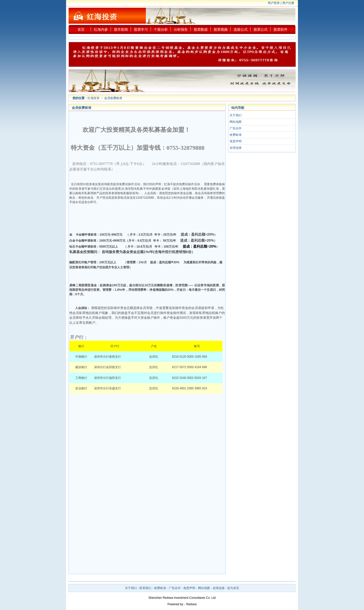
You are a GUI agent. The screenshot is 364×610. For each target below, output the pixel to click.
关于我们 (236, 115)
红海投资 (93, 98)
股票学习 (141, 29)
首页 (81, 29)
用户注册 (288, 3)
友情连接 (236, 148)
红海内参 (101, 29)
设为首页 (233, 588)
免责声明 (236, 141)
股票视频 (221, 29)
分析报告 (181, 29)
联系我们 (145, 588)
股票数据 (201, 29)
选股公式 (241, 29)
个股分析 (161, 29)
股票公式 (261, 29)
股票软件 (280, 29)
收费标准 (236, 135)
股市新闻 (121, 29)
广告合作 (236, 128)
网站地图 (236, 122)
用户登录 (274, 3)
